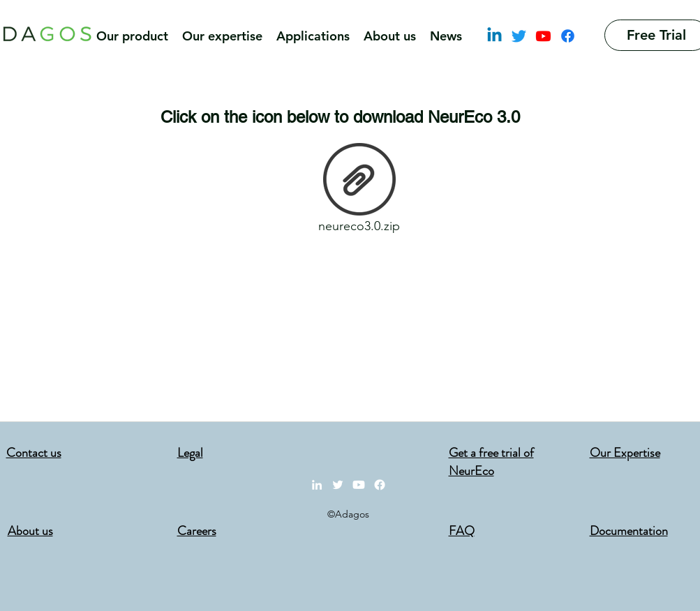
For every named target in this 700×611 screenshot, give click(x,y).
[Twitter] (519, 36)
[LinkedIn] (494, 36)
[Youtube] (543, 36)
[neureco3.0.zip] (359, 192)
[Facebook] (568, 36)
